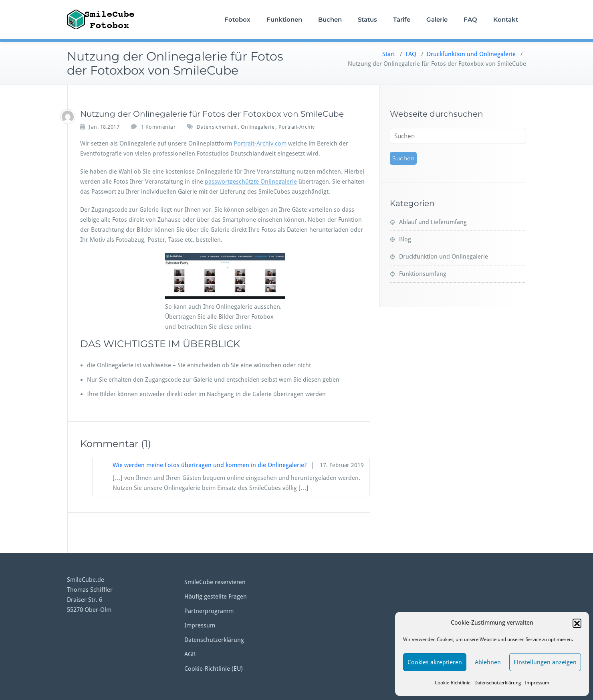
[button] (577, 623)
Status (367, 19)
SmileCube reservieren (215, 582)
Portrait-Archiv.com (260, 144)
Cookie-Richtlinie (453, 683)
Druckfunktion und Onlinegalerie (471, 54)
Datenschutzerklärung (498, 683)
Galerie (437, 19)
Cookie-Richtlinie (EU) (214, 669)
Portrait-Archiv (297, 127)
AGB (190, 654)
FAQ (470, 19)
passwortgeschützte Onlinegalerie (251, 182)
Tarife (402, 19)
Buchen (330, 19)
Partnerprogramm (209, 611)
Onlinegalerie (258, 127)
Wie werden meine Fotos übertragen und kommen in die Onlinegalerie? (210, 465)
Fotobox (237, 19)
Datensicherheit (217, 127)
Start (389, 54)
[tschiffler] (68, 117)
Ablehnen (488, 662)
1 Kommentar (158, 127)
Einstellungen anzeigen (545, 662)
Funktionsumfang (423, 274)
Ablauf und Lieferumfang (433, 222)
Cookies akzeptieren (435, 662)
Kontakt (506, 19)
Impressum (537, 683)
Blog (405, 239)
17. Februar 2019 (342, 465)
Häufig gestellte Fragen (216, 597)
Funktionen (284, 19)
